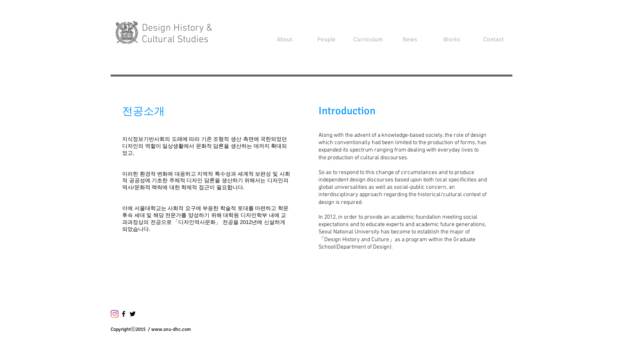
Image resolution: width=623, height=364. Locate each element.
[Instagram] (115, 314)
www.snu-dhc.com (171, 329)
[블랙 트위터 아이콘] (133, 314)
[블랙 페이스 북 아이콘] (124, 314)
